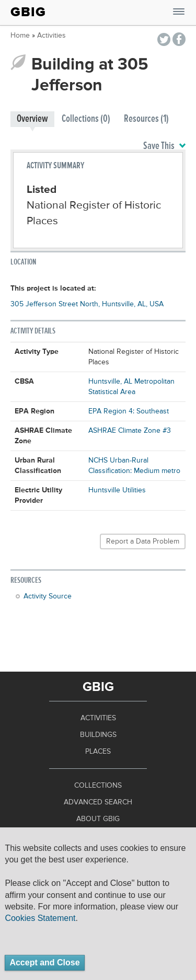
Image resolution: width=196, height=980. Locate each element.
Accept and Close (44, 962)
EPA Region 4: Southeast (129, 411)
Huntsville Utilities (117, 490)
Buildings (98, 735)
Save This (164, 146)
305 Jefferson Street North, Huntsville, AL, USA (87, 304)
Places (98, 752)
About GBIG (98, 819)
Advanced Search (98, 802)
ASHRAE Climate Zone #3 (130, 431)
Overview (32, 119)
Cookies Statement (40, 918)
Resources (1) (146, 119)
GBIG (28, 12)
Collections (98, 786)
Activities (51, 36)
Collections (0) (86, 119)
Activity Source (48, 596)
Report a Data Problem (143, 541)
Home (20, 36)
